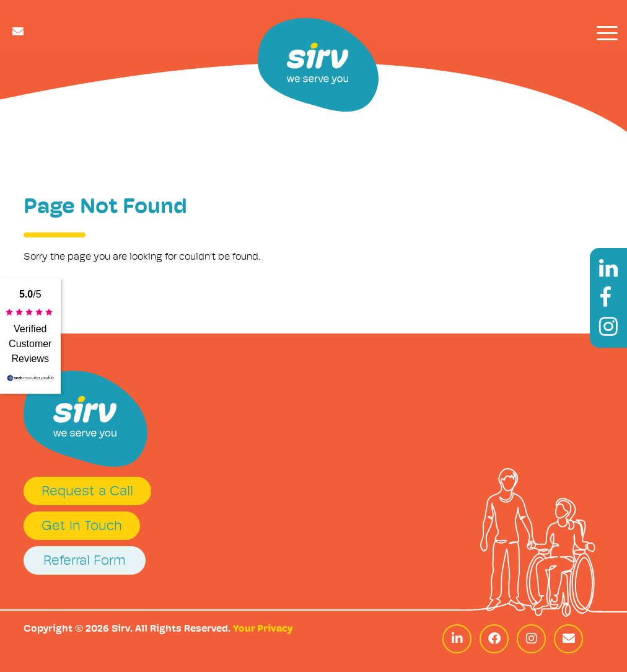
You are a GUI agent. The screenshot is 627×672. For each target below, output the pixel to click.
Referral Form (85, 561)
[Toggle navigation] (607, 33)
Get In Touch (82, 527)
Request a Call (87, 492)
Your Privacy (263, 629)
